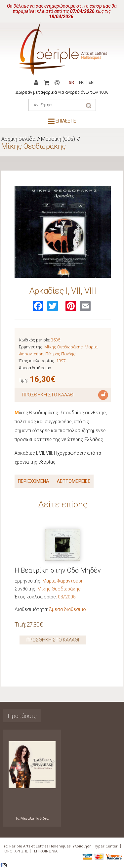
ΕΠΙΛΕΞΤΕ (62, 121)
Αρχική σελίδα (18, 139)
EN (91, 82)
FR (81, 82)
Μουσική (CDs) (58, 139)
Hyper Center (106, 846)
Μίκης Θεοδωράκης (34, 146)
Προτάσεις (22, 716)
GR (71, 82)
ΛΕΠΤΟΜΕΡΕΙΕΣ (74, 481)
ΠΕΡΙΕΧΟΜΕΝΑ (34, 481)
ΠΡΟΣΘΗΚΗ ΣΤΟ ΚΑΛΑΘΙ (53, 640)
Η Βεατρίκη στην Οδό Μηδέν (58, 570)
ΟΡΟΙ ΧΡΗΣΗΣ (16, 851)
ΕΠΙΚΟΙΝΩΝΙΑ (46, 851)
